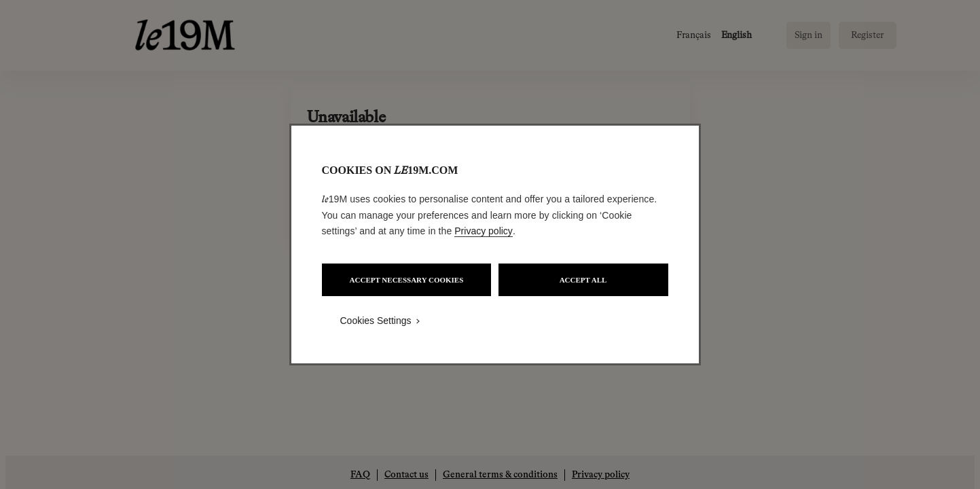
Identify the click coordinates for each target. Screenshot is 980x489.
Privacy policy (484, 231)
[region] (495, 244)
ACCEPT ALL (583, 280)
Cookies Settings (376, 321)
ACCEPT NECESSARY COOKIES (407, 280)
